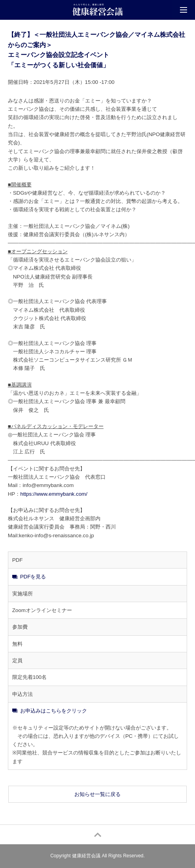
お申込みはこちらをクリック (54, 711)
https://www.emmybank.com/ (54, 494)
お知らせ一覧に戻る (97, 794)
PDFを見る (33, 577)
